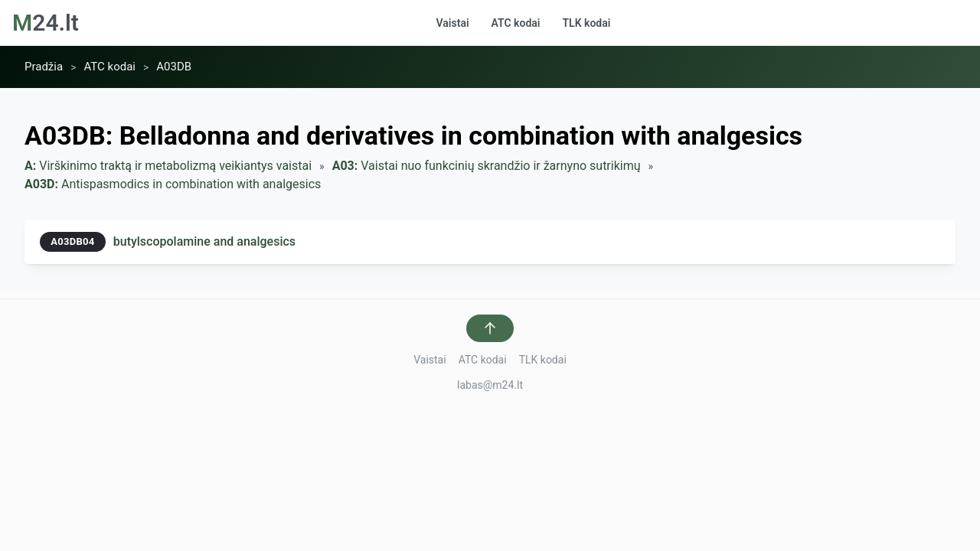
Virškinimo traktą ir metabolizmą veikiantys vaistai (168, 166)
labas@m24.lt (490, 385)
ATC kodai (516, 23)
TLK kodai (586, 23)
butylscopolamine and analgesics (204, 241)
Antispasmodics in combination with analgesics (173, 184)
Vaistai (453, 23)
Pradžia (44, 67)
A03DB (174, 67)
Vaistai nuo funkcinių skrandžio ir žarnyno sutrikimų (487, 166)
